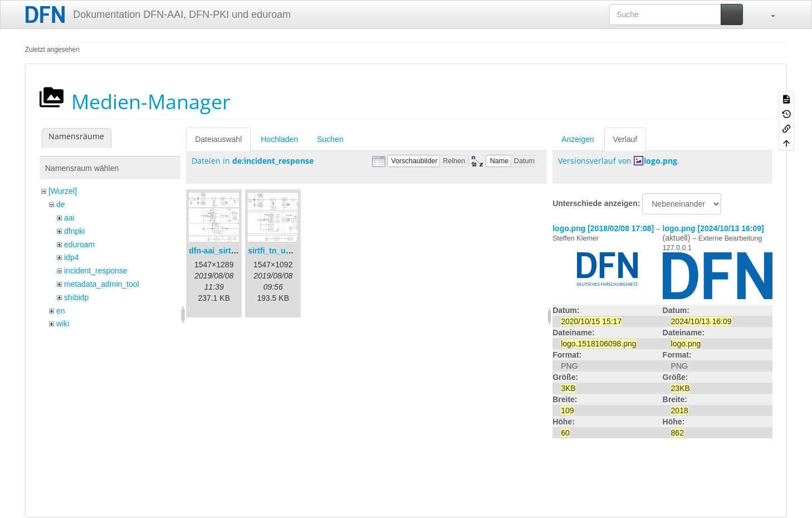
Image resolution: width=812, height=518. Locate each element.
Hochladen (279, 139)
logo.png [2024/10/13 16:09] (713, 228)
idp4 (71, 257)
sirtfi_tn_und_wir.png (287, 251)
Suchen (330, 139)
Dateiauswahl (218, 139)
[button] (767, 14)
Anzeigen (578, 139)
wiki (63, 324)
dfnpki (74, 231)
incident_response (96, 271)
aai (69, 218)
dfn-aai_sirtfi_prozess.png (237, 251)
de (61, 204)
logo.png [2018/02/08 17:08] (603, 228)
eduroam (79, 245)
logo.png (661, 161)
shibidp (76, 297)
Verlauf (625, 139)
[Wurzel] (63, 191)
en (61, 311)
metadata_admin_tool (102, 284)
